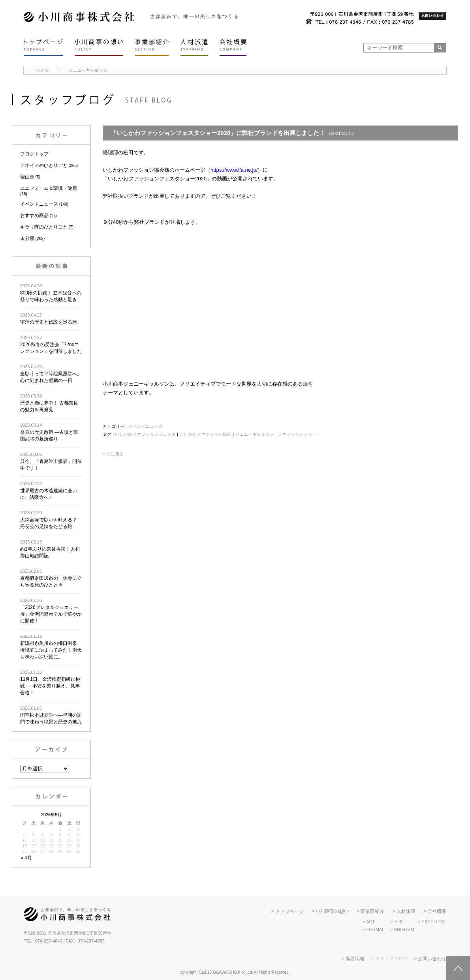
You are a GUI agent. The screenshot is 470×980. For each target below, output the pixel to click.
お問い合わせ (432, 959)
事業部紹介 (372, 911)
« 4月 (26, 858)
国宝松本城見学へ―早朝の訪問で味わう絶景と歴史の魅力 (51, 715)
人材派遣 (406, 911)
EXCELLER (433, 922)
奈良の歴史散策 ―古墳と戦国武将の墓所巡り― (49, 432)
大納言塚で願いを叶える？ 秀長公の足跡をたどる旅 (49, 520)
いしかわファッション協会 (205, 434)
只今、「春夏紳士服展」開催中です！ (51, 461)
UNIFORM (404, 929)
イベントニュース (39, 204)
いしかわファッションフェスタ (145, 434)
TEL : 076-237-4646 (43, 941)
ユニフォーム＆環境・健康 (49, 188)
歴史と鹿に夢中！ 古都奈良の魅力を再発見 (49, 403)
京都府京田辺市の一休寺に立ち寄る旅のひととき (51, 578)
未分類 (27, 238)
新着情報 (355, 959)
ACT (370, 922)
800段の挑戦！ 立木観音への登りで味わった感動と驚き (51, 293)
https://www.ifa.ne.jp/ (234, 170)
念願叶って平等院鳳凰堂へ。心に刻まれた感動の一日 (51, 374)
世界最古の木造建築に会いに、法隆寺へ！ (49, 491)
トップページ (290, 911)
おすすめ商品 (34, 215)
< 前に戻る (113, 454)
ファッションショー (297, 434)
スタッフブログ (391, 959)
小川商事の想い (332, 911)
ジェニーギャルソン (88, 70)
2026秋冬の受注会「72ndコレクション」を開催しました (51, 345)
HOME (42, 70)
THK (398, 922)
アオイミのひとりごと (44, 165)
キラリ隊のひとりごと (44, 227)
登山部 (27, 177)
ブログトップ (34, 154)
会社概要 (437, 911)
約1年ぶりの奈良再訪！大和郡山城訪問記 (50, 549)
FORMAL (375, 929)
